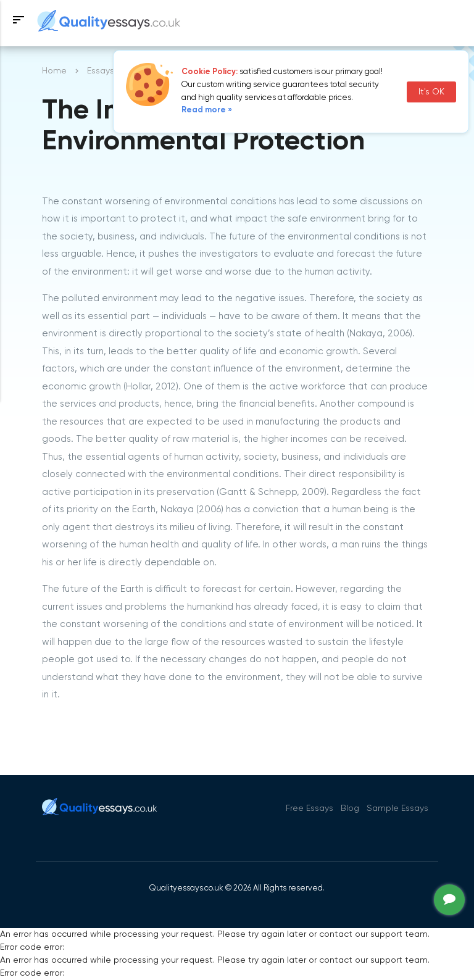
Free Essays (310, 808)
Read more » (207, 110)
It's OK (431, 92)
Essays (101, 71)
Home (54, 71)
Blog (350, 808)
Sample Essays (397, 808)
